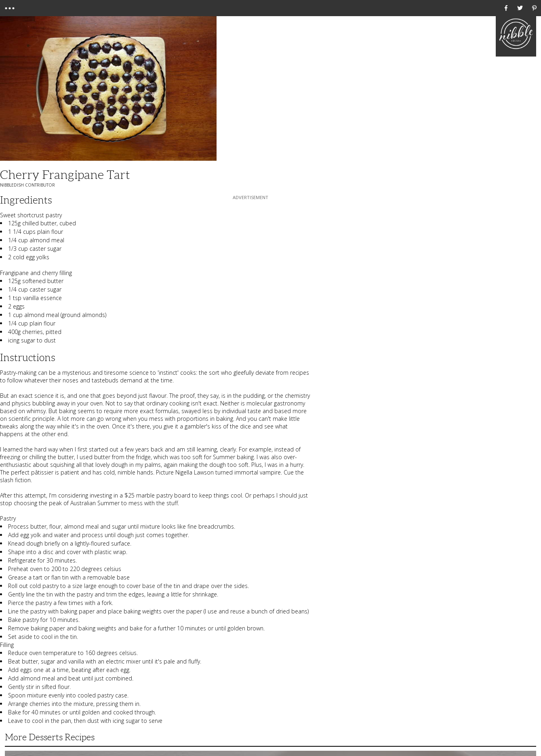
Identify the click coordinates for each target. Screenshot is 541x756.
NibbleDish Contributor (27, 185)
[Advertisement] (251, 252)
